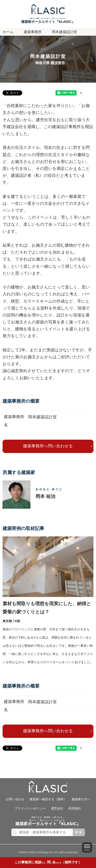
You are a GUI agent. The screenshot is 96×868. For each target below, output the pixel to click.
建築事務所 (33, 32)
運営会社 (57, 809)
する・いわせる (48, 863)
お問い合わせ (15, 799)
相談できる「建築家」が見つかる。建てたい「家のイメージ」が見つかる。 (48, 21)
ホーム (8, 32)
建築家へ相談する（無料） (48, 799)
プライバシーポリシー (30, 809)
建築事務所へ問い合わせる (48, 446)
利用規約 (74, 809)
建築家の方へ (81, 799)
